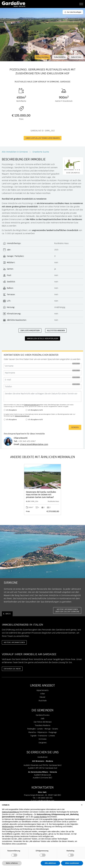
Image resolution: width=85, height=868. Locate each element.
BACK (8, 614)
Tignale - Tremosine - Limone (43, 736)
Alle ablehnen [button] (50, 863)
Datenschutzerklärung (31, 405)
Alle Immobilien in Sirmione (15, 152)
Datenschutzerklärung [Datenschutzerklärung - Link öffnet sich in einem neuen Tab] (11, 812)
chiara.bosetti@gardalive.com (34, 444)
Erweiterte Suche (41, 152)
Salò (42, 718)
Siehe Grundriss (60, 57)
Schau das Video (42, 57)
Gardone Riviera (43, 715)
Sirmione (42, 739)
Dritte (55, 819)
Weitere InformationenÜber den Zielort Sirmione (67, 610)
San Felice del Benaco (43, 722)
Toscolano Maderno (43, 725)
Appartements (42, 690)
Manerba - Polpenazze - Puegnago (42, 732)
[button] (82, 805)
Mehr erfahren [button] (12, 863)
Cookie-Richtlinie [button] (40, 817)
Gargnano (42, 743)
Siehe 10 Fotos (76, 57)
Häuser (43, 697)
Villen (43, 694)
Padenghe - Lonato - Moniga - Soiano (43, 729)
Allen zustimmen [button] (72, 863)
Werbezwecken (8, 827)
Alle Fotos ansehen (56, 330)
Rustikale (43, 701)
